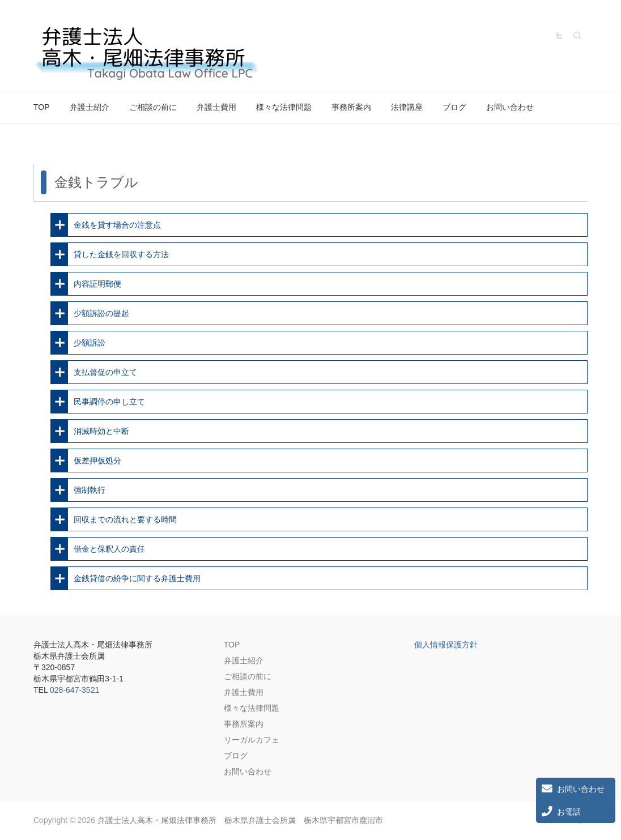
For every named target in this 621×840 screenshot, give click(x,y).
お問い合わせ (510, 107)
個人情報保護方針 (446, 645)
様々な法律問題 (284, 107)
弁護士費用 (216, 107)
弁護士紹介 (90, 107)
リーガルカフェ (252, 740)
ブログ (454, 107)
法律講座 (407, 107)
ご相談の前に (153, 107)
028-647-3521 (75, 690)
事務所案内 (351, 107)
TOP (42, 107)
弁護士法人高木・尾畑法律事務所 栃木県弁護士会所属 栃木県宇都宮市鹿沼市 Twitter (559, 36)
